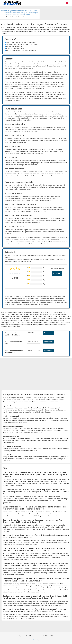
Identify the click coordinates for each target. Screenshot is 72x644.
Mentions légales (36, 640)
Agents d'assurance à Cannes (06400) (17, 15)
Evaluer (57, 273)
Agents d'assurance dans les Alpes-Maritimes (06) (21, 13)
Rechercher (48, 333)
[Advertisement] (37, 374)
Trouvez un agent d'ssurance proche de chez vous (19, 11)
